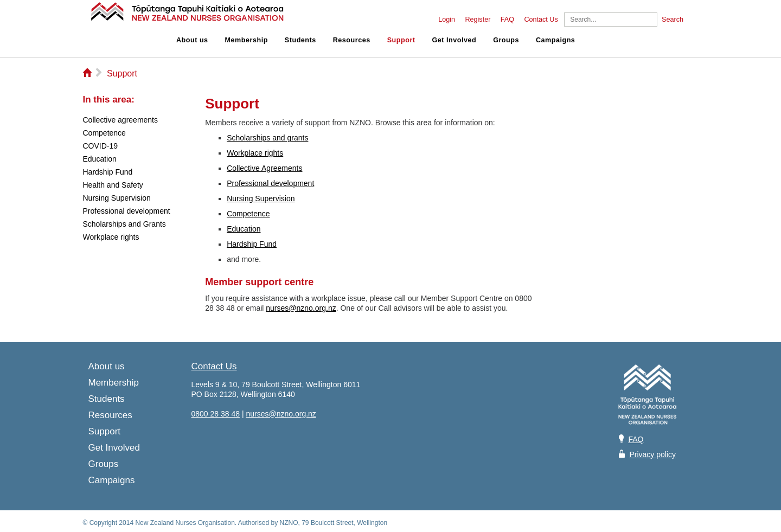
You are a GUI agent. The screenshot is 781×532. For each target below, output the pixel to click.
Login (447, 20)
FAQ (507, 20)
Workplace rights (255, 153)
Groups (506, 40)
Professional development (270, 183)
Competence (248, 214)
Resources (352, 40)
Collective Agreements (264, 168)
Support (401, 40)
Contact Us (541, 20)
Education (244, 229)
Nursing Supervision (261, 198)
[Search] (611, 20)
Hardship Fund (252, 244)
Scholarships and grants (267, 138)
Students (300, 40)
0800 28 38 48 (216, 414)
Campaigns (555, 40)
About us (192, 40)
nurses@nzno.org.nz (301, 308)
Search (673, 20)
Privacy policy (652, 454)
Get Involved (454, 40)
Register (478, 20)
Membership (247, 40)
